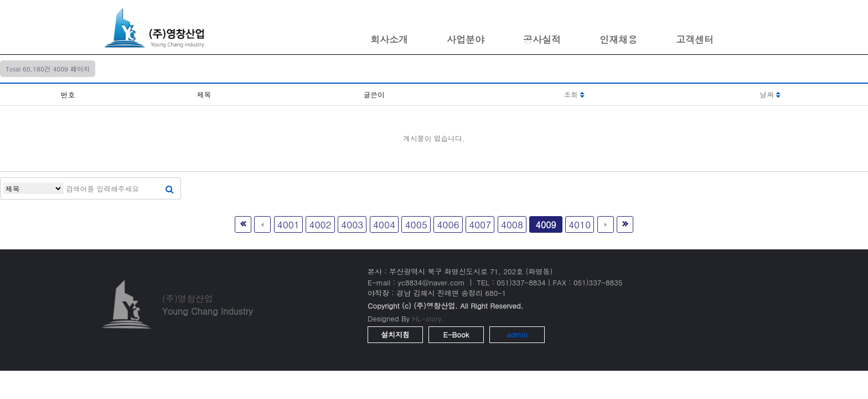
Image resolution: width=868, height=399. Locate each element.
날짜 (770, 94)
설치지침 (395, 334)
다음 (606, 224)
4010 (580, 224)
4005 (416, 224)
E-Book (456, 334)
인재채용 (618, 39)
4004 (384, 224)
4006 (448, 224)
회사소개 (389, 39)
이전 (262, 224)
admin (517, 334)
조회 (574, 94)
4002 (320, 224)
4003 (352, 224)
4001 (288, 224)
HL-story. (428, 318)
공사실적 (542, 39)
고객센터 (695, 39)
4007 (480, 224)
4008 (512, 224)
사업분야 (466, 39)
